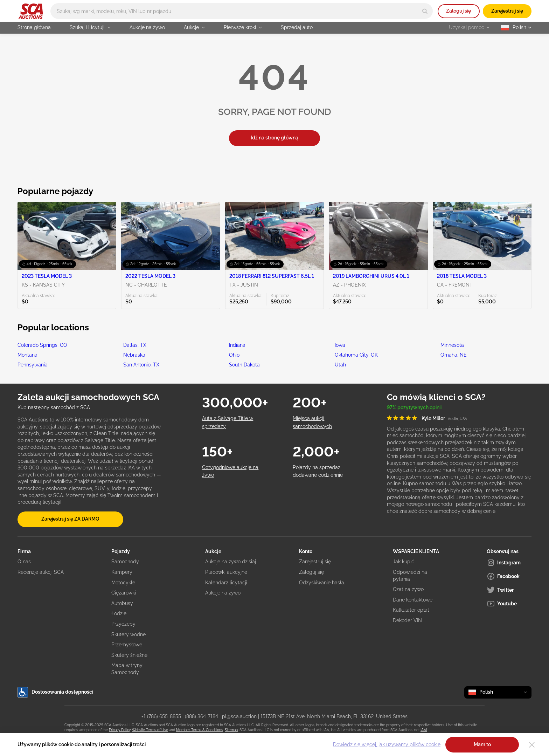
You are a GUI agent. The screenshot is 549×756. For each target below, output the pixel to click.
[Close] (532, 745)
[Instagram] (509, 563)
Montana (27, 355)
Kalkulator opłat (411, 610)
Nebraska (134, 355)
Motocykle (123, 583)
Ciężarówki (124, 593)
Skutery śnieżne (129, 655)
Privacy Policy (120, 730)
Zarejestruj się (507, 11)
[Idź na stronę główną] (31, 11)
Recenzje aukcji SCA (41, 572)
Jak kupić (404, 562)
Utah (340, 365)
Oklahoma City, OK (356, 355)
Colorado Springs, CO (42, 345)
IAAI (424, 730)
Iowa (340, 345)
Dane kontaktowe (413, 600)
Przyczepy (123, 624)
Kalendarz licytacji (226, 583)
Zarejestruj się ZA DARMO (70, 519)
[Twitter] (509, 590)
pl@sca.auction (239, 716)
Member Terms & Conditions (200, 730)
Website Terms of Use (150, 730)
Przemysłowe (127, 645)
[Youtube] (509, 604)
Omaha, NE (454, 355)
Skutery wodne (128, 634)
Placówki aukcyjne (226, 572)
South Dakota (244, 365)
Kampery (122, 572)
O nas (24, 562)
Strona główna (34, 27)
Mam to (482, 744)
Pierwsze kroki (243, 27)
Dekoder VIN (407, 620)
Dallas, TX (135, 345)
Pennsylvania (33, 365)
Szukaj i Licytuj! (90, 27)
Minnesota (452, 345)
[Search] (425, 11)
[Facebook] (509, 576)
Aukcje (194, 27)
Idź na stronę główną (274, 138)
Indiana (237, 345)
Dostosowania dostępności (55, 692)
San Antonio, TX (141, 365)
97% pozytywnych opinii (414, 407)
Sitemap (231, 730)
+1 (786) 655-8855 (161, 716)
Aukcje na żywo (147, 27)
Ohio (234, 355)
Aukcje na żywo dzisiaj (231, 562)
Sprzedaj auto (297, 27)
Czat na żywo (408, 589)
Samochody (125, 562)
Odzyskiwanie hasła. (322, 583)
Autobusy (122, 603)
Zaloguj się (458, 11)
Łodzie (119, 613)
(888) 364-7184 (201, 716)
